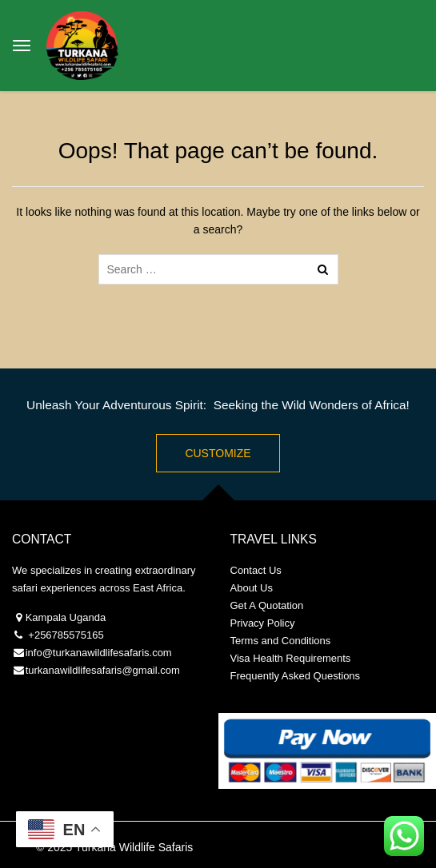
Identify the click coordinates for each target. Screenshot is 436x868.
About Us (252, 588)
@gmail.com (150, 670)
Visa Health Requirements (291, 658)
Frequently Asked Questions (296, 676)
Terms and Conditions (281, 641)
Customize (218, 453)
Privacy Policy (263, 623)
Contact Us (256, 570)
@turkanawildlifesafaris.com (107, 653)
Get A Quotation (267, 605)
